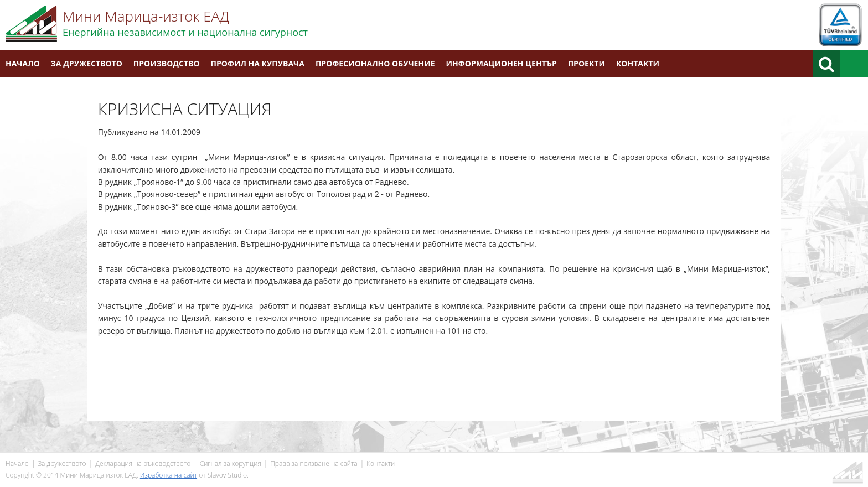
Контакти (638, 63)
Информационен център (502, 63)
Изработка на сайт (169, 475)
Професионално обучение (375, 63)
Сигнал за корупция (231, 463)
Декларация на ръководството (143, 463)
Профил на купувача (258, 63)
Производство (167, 63)
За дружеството (87, 63)
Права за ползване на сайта (314, 463)
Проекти (587, 63)
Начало (23, 63)
